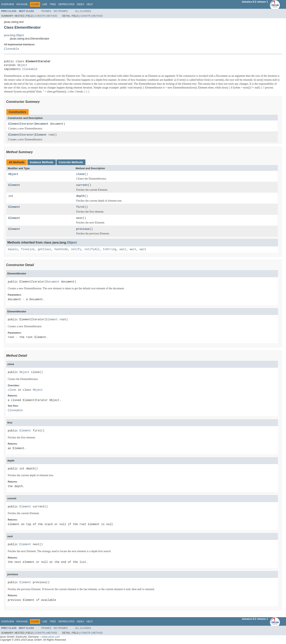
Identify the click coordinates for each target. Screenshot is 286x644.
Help (89, 4)
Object (22, 65)
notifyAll (92, 249)
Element (41, 135)
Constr (40, 16)
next (80, 218)
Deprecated (66, 4)
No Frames (61, 11)
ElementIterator (21, 124)
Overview (8, 4)
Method (52, 16)
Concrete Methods (71, 162)
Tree (53, 4)
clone (80, 174)
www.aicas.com (51, 637)
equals (13, 249)
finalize (28, 249)
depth (80, 196)
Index (81, 4)
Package (22, 4)
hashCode (61, 249)
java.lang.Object (14, 35)
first (80, 207)
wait (123, 249)
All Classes (83, 11)
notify (76, 249)
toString (110, 249)
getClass (44, 249)
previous (83, 229)
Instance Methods (42, 162)
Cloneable (12, 49)
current (82, 185)
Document (42, 124)
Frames (46, 11)
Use (45, 4)
